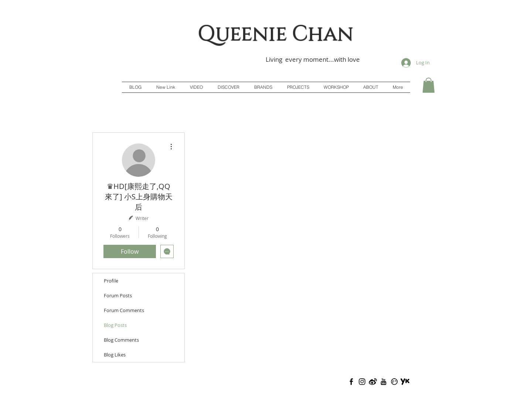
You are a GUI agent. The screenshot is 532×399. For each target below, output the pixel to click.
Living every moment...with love (313, 59)
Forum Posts (118, 295)
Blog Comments (121, 340)
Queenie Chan (276, 34)
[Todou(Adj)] (394, 382)
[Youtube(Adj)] (383, 382)
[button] (429, 85)
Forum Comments (124, 310)
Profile (111, 281)
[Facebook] (351, 382)
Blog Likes (115, 355)
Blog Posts (115, 325)
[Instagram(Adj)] (362, 382)
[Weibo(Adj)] (373, 382)
